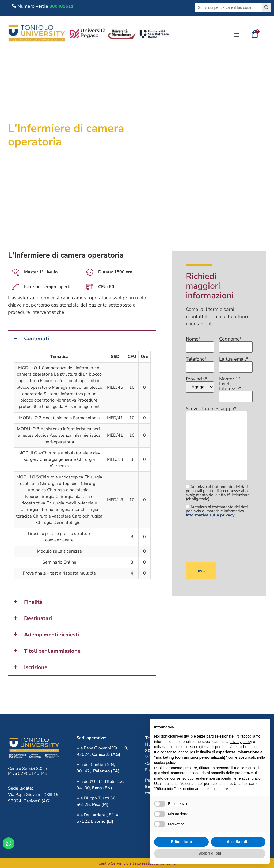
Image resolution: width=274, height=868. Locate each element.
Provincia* (200, 384)
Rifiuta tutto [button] (182, 842)
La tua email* (236, 363)
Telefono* (200, 363)
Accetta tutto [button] (238, 842)
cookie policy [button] (165, 763)
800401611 (62, 6)
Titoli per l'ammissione (52, 651)
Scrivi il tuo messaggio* (216, 444)
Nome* (200, 343)
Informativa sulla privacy (210, 515)
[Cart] (255, 34)
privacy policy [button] (241, 742)
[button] (237, 34)
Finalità (33, 602)
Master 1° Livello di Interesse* (236, 388)
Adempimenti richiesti (52, 635)
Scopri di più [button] (210, 853)
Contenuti (37, 339)
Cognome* (236, 343)
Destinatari (38, 618)
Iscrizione (36, 667)
